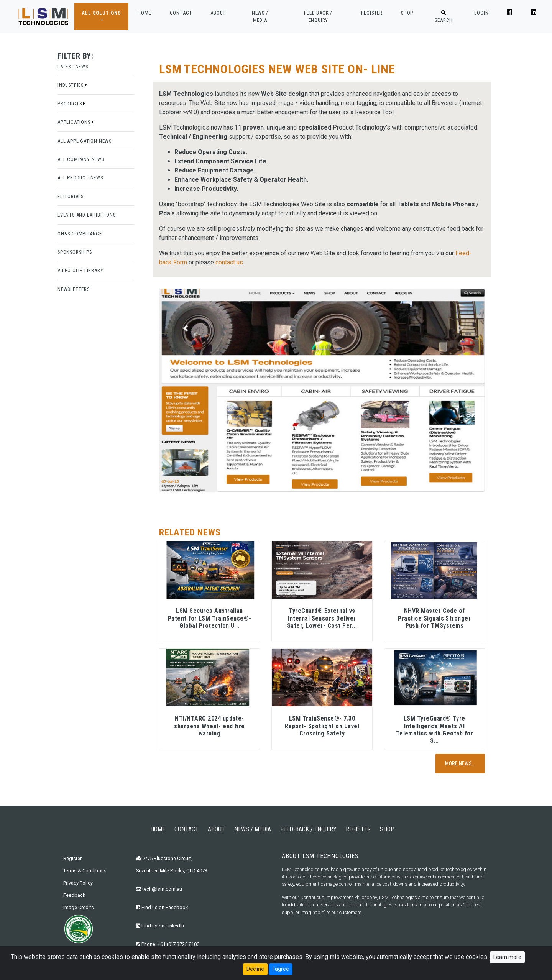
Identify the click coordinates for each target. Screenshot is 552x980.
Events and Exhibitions (87, 215)
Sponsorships (75, 252)
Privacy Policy (78, 883)
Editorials (71, 196)
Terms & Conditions (85, 871)
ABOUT (218, 13)
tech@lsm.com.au (159, 889)
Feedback (74, 895)
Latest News (73, 66)
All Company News (81, 159)
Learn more (507, 957)
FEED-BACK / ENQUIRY (318, 16)
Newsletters (74, 289)
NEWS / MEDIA (260, 16)
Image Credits (79, 907)
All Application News (85, 141)
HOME (144, 12)
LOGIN (481, 13)
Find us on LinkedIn (160, 926)
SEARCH (444, 17)
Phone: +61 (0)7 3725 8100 (168, 944)
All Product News (80, 178)
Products (71, 104)
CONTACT (181, 13)
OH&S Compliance (80, 234)
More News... (460, 763)
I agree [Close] (281, 969)
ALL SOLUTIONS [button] (101, 13)
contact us (229, 262)
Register (72, 858)
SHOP (407, 13)
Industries (72, 85)
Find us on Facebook (162, 907)
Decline (255, 969)
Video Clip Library (80, 270)
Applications (76, 122)
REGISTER (372, 13)
